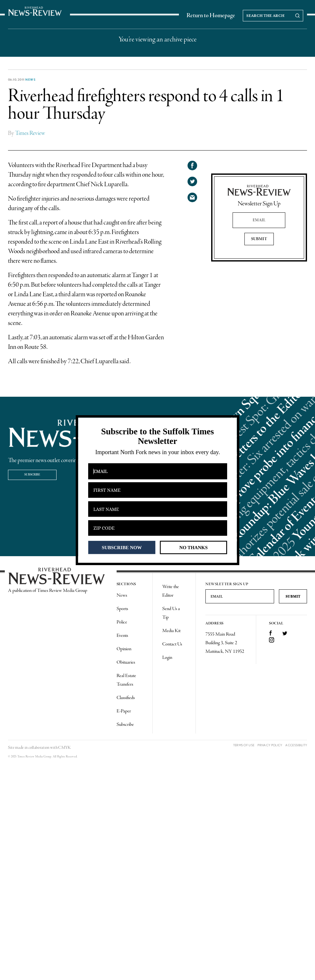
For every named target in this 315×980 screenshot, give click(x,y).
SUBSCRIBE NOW (122, 547)
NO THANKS (193, 547)
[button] (157, 436)
